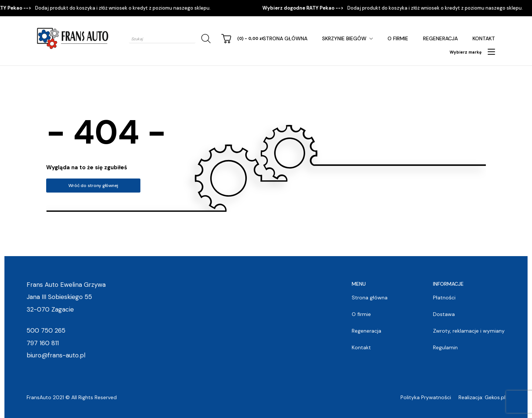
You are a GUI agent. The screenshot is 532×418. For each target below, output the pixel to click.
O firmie (398, 38)
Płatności (444, 298)
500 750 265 (46, 330)
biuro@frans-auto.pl (56, 355)
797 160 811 (43, 343)
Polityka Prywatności (426, 397)
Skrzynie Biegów (344, 38)
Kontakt (484, 38)
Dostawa (444, 314)
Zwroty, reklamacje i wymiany (469, 331)
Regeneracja (440, 38)
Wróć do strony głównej (93, 186)
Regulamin (445, 347)
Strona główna (285, 38)
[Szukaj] (205, 39)
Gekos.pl (495, 397)
